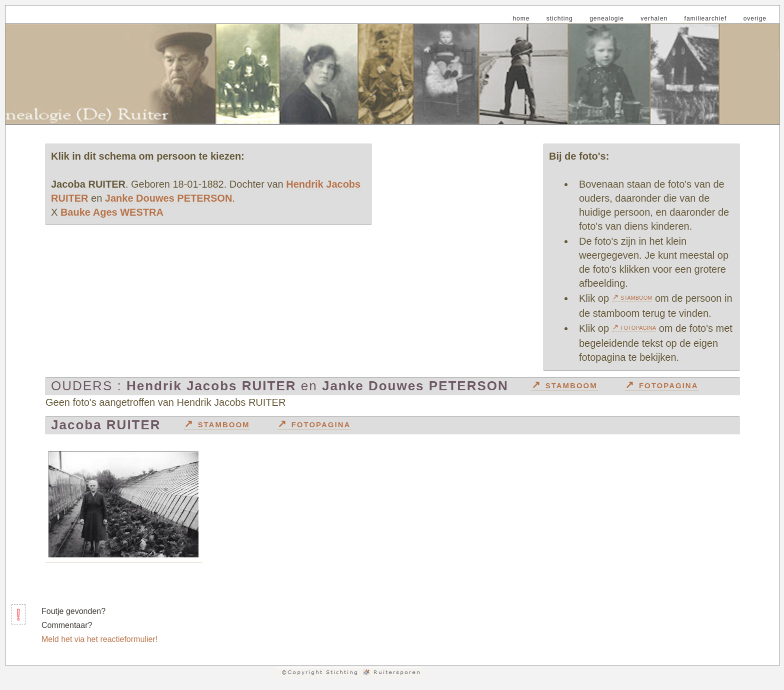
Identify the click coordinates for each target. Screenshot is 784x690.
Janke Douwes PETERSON (169, 198)
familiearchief (706, 19)
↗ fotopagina (634, 327)
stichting (560, 19)
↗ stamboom (632, 297)
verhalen (654, 19)
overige (755, 19)
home (521, 19)
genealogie (607, 19)
